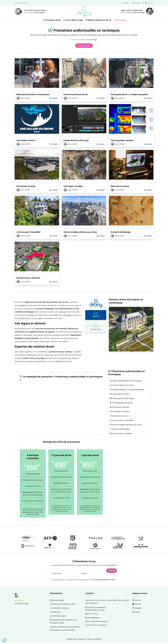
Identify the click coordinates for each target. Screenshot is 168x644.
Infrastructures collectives (28, 280)
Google (95, 41)
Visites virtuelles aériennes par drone (80, 234)
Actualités (136, 3)
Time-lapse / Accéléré (73, 188)
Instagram (137, 610)
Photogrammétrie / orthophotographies (129, 96)
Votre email (56, 575)
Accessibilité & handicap (59, 610)
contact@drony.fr (92, 619)
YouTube (137, 606)
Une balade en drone (26, 142)
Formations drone (52, 22)
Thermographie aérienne (122, 142)
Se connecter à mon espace (96, 627)
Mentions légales (57, 602)
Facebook (137, 602)
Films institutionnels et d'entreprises (33, 96)
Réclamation (55, 614)
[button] (39, 13)
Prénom (84, 575)
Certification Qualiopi (58, 617)
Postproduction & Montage (76, 142)
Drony (74, 641)
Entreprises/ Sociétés (26, 188)
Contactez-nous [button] (84, 47)
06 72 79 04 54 (91, 615)
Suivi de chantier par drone (76, 96)
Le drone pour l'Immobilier (28, 234)
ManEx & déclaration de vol (98, 22)
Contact (125, 3)
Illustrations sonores (120, 188)
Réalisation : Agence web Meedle (90, 641)
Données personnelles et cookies (105, 581)
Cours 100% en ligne (73, 22)
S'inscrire (112, 572)
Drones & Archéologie (121, 234)
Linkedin (136, 614)
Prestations (120, 22)
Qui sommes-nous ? (22, 3)
